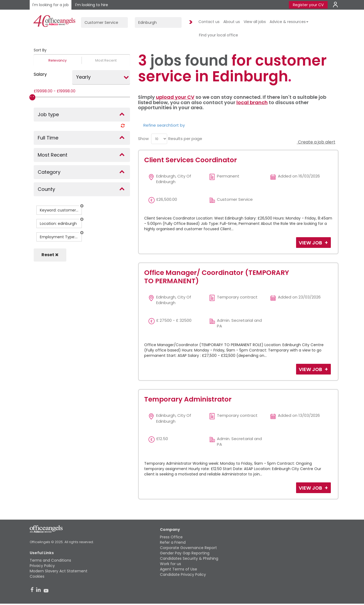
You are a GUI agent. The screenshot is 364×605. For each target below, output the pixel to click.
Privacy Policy (42, 566)
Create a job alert (316, 142)
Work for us (170, 564)
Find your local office (219, 35)
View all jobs (255, 22)
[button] (82, 206)
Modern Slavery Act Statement (59, 571)
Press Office (171, 537)
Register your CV (308, 5)
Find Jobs (190, 22)
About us (232, 22)
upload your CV (175, 97)
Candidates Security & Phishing (189, 558)
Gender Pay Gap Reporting (185, 553)
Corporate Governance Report (188, 548)
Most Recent (106, 60)
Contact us (209, 22)
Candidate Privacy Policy (183, 574)
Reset (50, 255)
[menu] (159, 139)
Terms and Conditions (50, 560)
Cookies (37, 576)
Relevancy (58, 60)
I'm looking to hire (92, 5)
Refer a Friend (173, 542)
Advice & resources (289, 22)
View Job (311, 243)
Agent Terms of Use (179, 569)
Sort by (178, 125)
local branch (252, 102)
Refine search (157, 125)
